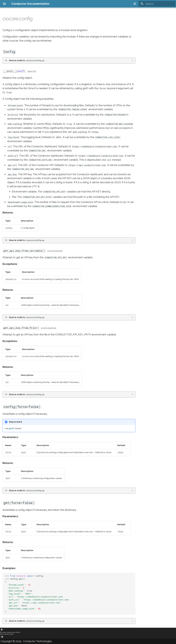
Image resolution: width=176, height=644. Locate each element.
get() (11, 428)
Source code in (27, 60)
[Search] (157, 4)
